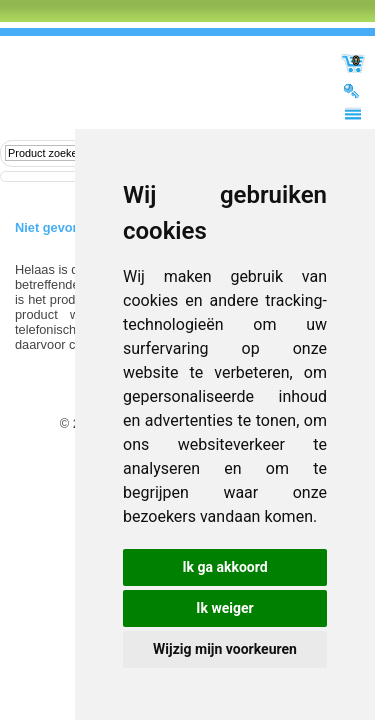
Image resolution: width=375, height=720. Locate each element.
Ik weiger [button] (224, 608)
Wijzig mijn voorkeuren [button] (225, 649)
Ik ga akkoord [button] (224, 567)
